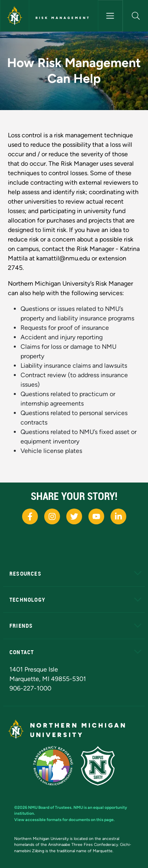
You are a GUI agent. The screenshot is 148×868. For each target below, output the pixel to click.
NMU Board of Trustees (50, 807)
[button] (136, 16)
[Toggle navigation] (111, 16)
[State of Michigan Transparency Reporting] (53, 766)
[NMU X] (74, 516)
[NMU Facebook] (30, 516)
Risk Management (63, 18)
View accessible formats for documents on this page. (65, 820)
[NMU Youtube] (96, 516)
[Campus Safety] (98, 766)
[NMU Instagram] (52, 516)
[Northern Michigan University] (15, 16)
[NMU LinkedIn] (118, 516)
